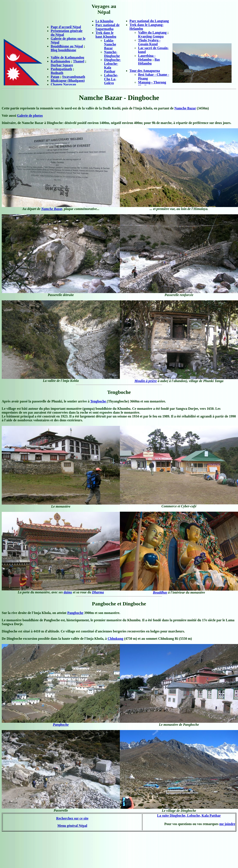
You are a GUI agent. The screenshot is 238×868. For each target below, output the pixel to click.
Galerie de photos (30, 116)
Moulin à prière (146, 381)
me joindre (227, 824)
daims (68, 592)
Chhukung (115, 639)
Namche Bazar (185, 108)
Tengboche (98, 401)
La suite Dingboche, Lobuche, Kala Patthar (189, 816)
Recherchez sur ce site (72, 818)
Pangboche (75, 613)
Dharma (98, 592)
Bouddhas (160, 592)
